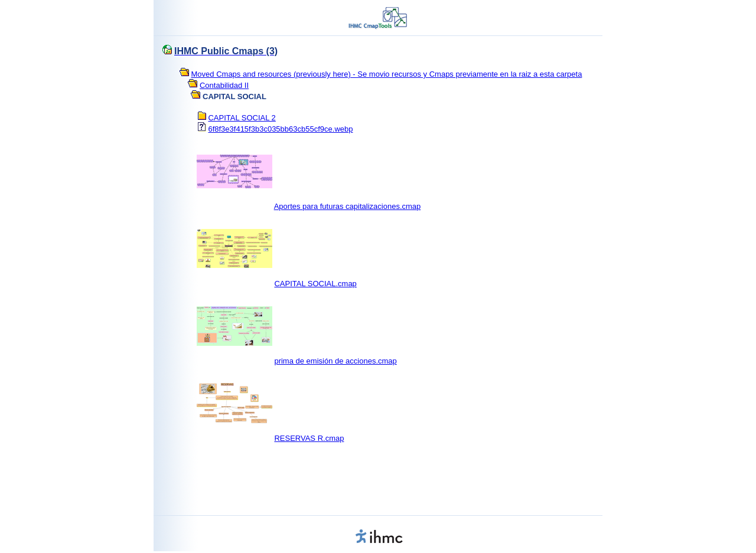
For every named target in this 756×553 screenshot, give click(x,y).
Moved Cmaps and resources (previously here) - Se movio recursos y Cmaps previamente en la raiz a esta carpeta (387, 74)
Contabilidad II (224, 85)
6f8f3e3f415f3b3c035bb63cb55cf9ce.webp (280, 129)
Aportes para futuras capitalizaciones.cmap (348, 206)
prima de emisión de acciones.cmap (335, 361)
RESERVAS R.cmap (309, 438)
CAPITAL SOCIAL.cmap (315, 284)
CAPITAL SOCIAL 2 (242, 118)
